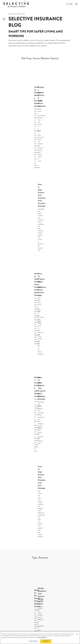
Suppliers (31, 592)
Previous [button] (59, 513)
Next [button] (68, 513)
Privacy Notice (32, 597)
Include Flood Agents (40, 570)
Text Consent (32, 618)
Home (10, 14)
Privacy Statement (42, 638)
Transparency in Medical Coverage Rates (40, 630)
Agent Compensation (34, 620)
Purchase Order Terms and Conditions (39, 623)
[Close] (77, 634)
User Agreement (33, 615)
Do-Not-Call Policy (33, 612)
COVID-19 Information (34, 595)
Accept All (46, 641)
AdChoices (31, 610)
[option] (40, 495)
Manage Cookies (33, 602)
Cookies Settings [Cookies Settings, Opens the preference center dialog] (33, 641)
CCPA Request (33, 600)
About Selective (17, 14)
